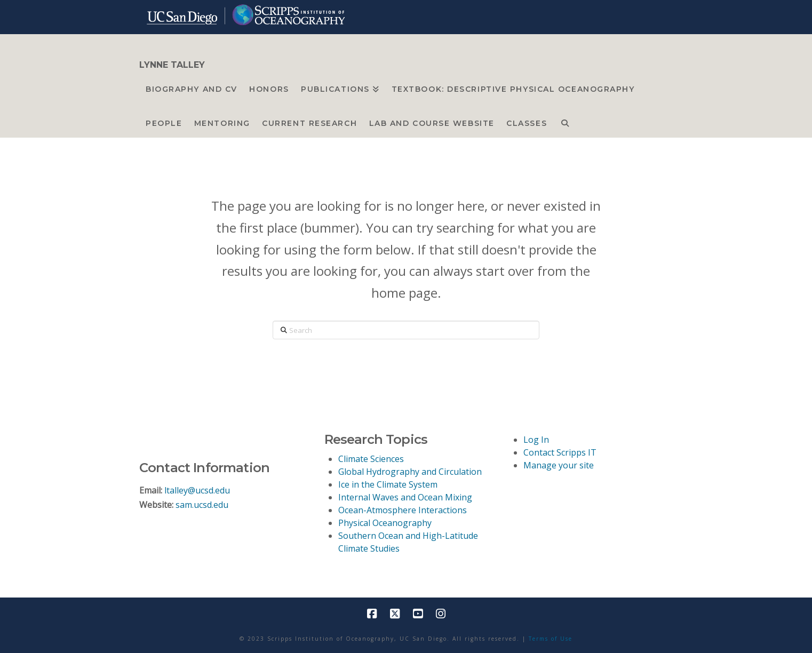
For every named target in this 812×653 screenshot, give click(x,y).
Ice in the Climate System (388, 484)
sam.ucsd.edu (202, 505)
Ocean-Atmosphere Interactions (403, 510)
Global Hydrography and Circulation (410, 472)
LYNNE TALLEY (172, 65)
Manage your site (559, 465)
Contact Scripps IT (560, 452)
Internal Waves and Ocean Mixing (405, 497)
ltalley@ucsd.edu (197, 490)
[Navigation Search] (565, 121)
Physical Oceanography (385, 523)
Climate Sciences (371, 459)
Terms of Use (551, 639)
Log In (536, 440)
